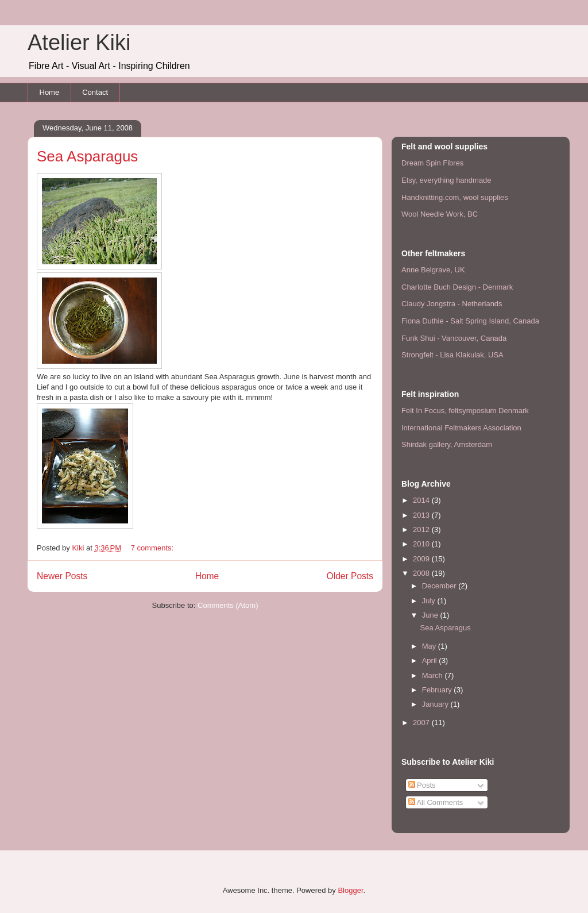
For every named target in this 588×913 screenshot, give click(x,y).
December (440, 586)
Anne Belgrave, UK (433, 270)
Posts (422, 785)
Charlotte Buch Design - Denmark (457, 287)
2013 (422, 515)
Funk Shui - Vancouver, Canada (454, 338)
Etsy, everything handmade (446, 180)
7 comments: (153, 548)
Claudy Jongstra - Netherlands (452, 304)
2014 (422, 500)
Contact (95, 92)
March (434, 675)
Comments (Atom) (228, 605)
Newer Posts (62, 576)
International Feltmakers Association (461, 428)
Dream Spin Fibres (432, 163)
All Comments (436, 802)
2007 (422, 723)
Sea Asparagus (87, 156)
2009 (422, 559)
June (431, 615)
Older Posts (350, 576)
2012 (422, 529)
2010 (422, 544)
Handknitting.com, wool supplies (455, 197)
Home (50, 92)
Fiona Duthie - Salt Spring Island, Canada (470, 321)
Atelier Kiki (79, 43)
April (431, 660)
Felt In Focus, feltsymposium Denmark (465, 411)
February (438, 690)
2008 (422, 573)
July (430, 601)
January (436, 704)
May (430, 646)
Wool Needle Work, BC (440, 214)
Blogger (350, 890)
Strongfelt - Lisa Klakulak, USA (452, 355)
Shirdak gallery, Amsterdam (447, 444)
